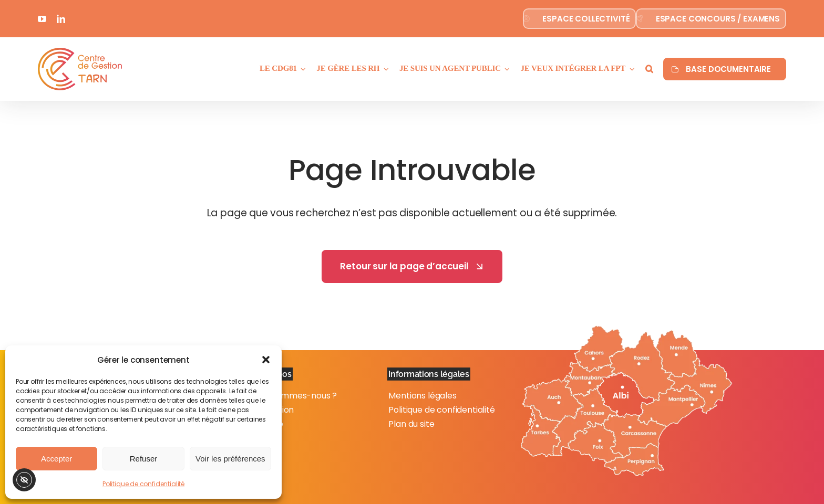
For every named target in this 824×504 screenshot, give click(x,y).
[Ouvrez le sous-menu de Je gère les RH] (384, 69)
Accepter (56, 459)
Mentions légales (422, 396)
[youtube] (42, 19)
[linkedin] (61, 19)
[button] (266, 360)
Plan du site (411, 424)
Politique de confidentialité (143, 484)
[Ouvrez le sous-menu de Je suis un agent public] (506, 69)
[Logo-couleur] (80, 52)
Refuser (144, 459)
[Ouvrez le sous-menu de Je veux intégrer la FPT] (630, 69)
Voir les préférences (230, 459)
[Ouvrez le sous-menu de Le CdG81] (302, 69)
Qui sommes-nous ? (297, 396)
